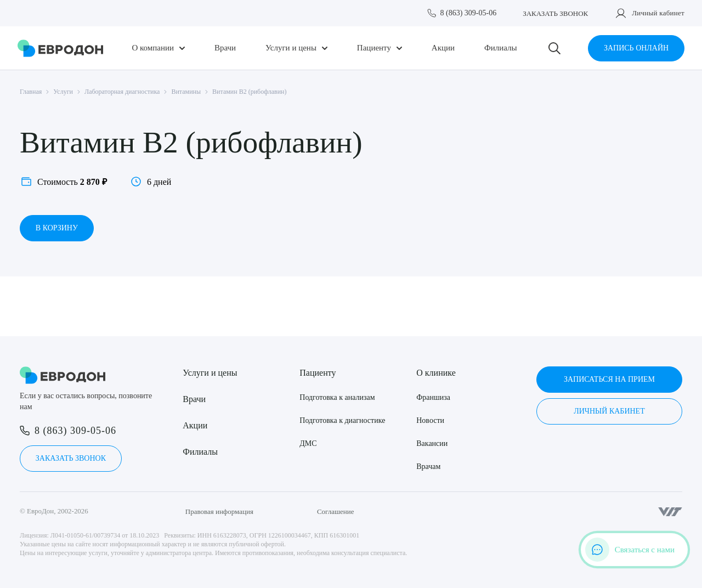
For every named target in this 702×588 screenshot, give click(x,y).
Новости (430, 420)
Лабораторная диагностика (122, 92)
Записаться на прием (609, 379)
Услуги (63, 92)
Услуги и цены (291, 48)
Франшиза (433, 397)
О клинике (436, 373)
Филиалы (501, 48)
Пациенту (374, 48)
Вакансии (432, 443)
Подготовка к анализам (337, 397)
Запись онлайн (636, 48)
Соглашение (336, 511)
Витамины (186, 92)
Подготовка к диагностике (342, 420)
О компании (153, 48)
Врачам (428, 467)
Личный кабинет (658, 13)
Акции (443, 48)
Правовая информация (219, 511)
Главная (31, 92)
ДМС (308, 443)
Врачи (225, 48)
